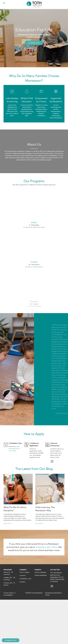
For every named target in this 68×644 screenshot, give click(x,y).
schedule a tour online (46, 547)
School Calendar (40, 572)
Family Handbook (41, 575)
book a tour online (14, 450)
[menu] (4, 3)
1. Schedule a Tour (15, 443)
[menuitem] (11, 573)
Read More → (8, 523)
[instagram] (52, 462)
